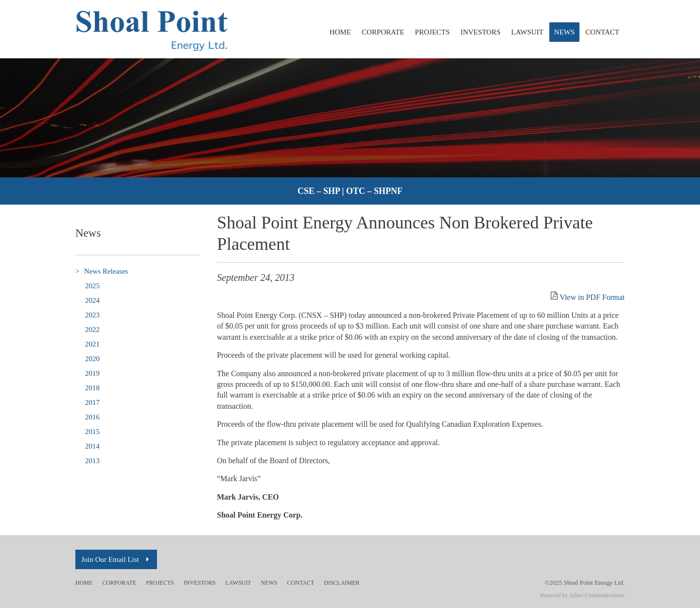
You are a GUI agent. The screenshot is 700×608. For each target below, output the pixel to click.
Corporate (383, 32)
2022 (92, 330)
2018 (92, 388)
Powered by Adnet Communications (582, 595)
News (565, 32)
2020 (92, 359)
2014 (92, 446)
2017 (92, 402)
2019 (92, 373)
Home (340, 32)
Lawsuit (527, 32)
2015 (92, 432)
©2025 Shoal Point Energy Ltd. (585, 582)
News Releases (102, 271)
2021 (92, 344)
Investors (480, 32)
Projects (433, 32)
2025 (92, 286)
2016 (92, 417)
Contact (602, 32)
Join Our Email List (116, 559)
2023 (92, 315)
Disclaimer (341, 583)
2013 (92, 461)
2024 (92, 300)
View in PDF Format (592, 297)
